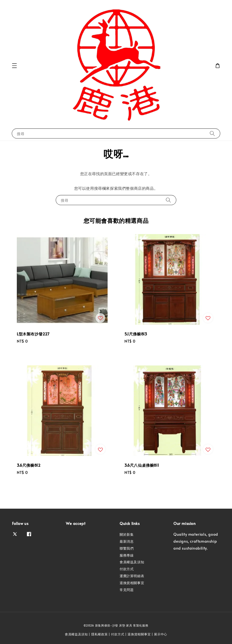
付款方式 (127, 569)
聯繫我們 (127, 548)
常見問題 (127, 590)
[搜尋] (212, 133)
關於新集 (127, 535)
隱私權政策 (100, 634)
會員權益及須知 (132, 562)
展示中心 (161, 634)
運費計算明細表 (132, 576)
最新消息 (127, 541)
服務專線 (127, 555)
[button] (14, 66)
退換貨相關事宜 (132, 583)
